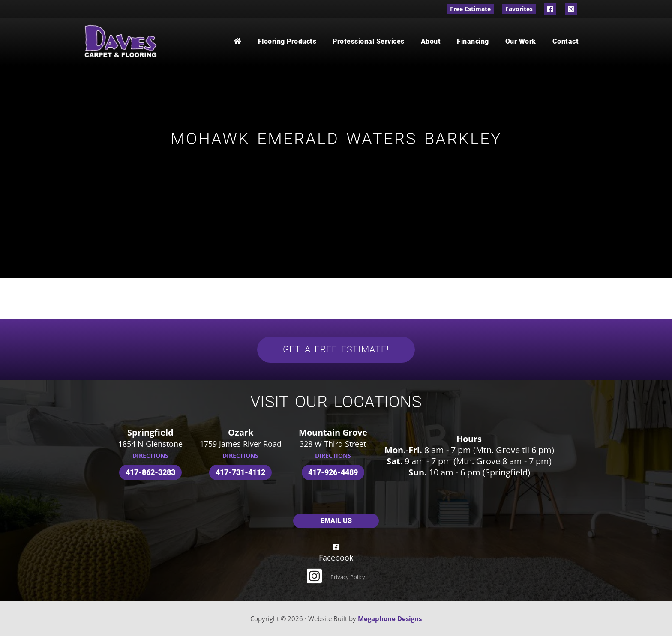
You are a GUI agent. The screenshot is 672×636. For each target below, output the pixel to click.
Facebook (550, 9)
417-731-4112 (240, 472)
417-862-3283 (150, 472)
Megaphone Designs (390, 618)
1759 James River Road (241, 444)
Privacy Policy (348, 577)
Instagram (571, 9)
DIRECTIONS (150, 455)
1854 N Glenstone (150, 444)
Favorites (519, 9)
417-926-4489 (333, 472)
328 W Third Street (333, 444)
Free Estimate (470, 9)
